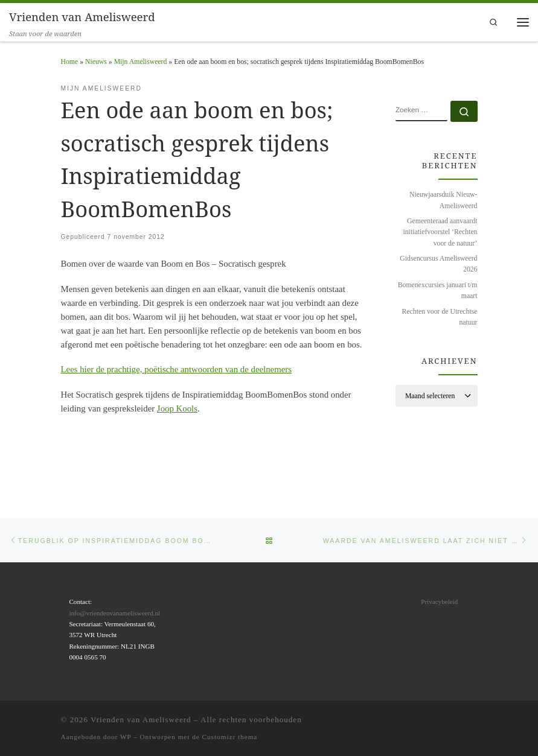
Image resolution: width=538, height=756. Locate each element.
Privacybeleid (439, 601)
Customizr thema (230, 737)
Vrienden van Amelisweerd (141, 719)
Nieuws (96, 62)
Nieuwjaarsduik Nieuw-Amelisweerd (444, 200)
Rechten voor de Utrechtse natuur (440, 317)
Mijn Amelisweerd (141, 62)
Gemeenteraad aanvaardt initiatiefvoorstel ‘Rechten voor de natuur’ (440, 232)
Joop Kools (177, 408)
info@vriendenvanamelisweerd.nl (114, 612)
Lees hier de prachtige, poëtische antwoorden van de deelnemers (176, 369)
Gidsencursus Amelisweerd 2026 (438, 264)
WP (126, 737)
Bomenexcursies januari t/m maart (438, 291)
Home (70, 62)
